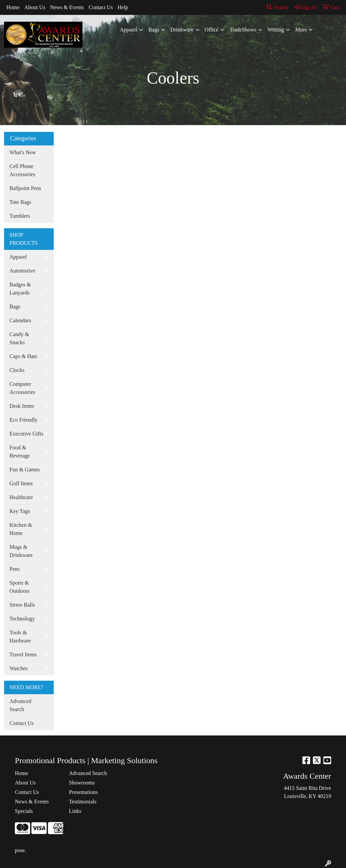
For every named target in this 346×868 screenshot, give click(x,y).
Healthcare (21, 497)
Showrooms (82, 783)
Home (13, 7)
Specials (24, 811)
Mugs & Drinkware (21, 551)
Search (277, 7)
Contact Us (101, 7)
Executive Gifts (26, 434)
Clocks (17, 370)
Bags (154, 30)
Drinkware (182, 30)
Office (212, 30)
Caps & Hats (23, 356)
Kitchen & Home (21, 529)
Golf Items (21, 483)
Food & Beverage (20, 452)
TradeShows (243, 30)
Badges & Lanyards (20, 289)
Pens (15, 569)
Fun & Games (25, 470)
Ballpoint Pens (25, 188)
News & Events (67, 7)
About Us (35, 7)
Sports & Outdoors (20, 587)
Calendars (20, 320)
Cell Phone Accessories (22, 170)
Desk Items (22, 406)
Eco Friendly (23, 420)
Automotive (22, 271)
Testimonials (83, 802)
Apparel (129, 30)
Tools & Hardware (20, 637)
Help (123, 7)
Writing (276, 30)
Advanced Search (20, 705)
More (301, 30)
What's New (23, 152)
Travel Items (23, 654)
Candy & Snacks (19, 338)
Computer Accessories (22, 388)
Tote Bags (20, 202)
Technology (22, 619)
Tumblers (20, 216)
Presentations (83, 792)
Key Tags (20, 511)
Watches (19, 668)
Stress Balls (22, 605)
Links (75, 811)
